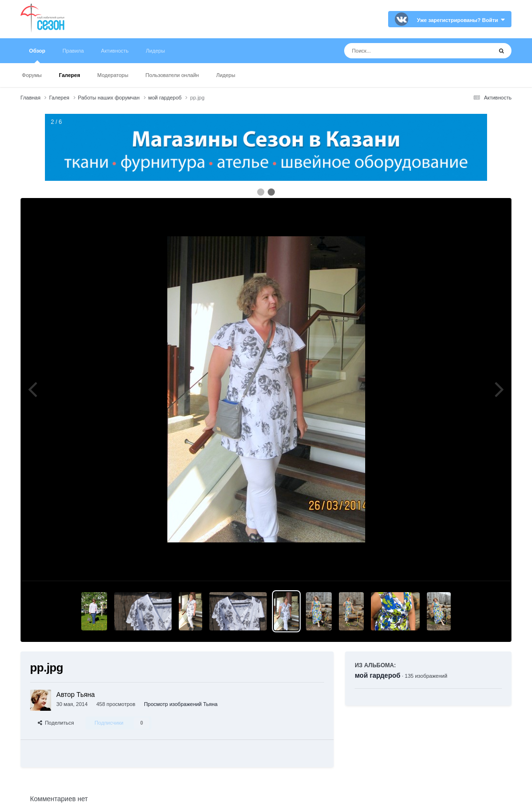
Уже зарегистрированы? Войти (461, 20)
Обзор (37, 55)
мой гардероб (377, 675)
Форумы (32, 75)
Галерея (69, 75)
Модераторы (113, 75)
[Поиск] (400, 51)
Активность (115, 51)
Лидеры (226, 75)
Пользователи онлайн (172, 75)
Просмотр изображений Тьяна (181, 704)
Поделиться (56, 723)
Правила (73, 51)
